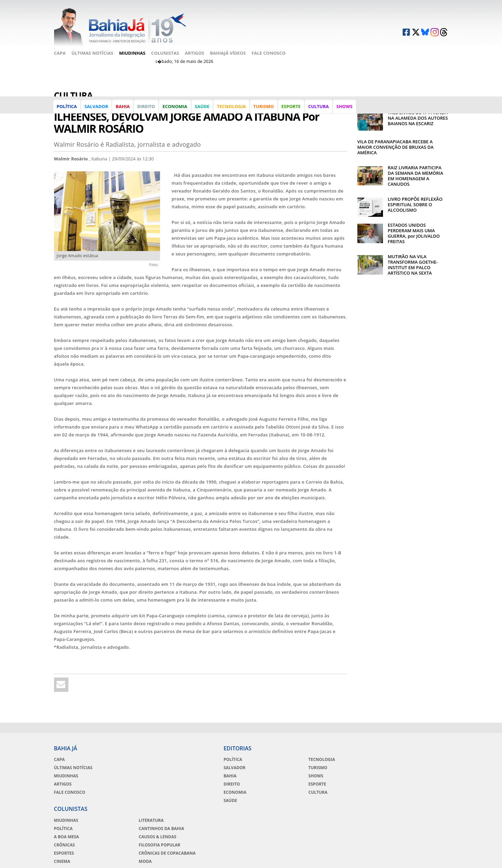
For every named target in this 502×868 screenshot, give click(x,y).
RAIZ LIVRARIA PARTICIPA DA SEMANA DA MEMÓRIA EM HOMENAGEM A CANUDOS (415, 168)
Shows (345, 111)
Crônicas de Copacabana (419, 785)
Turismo (264, 111)
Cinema (332, 793)
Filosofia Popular (412, 777)
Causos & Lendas (410, 768)
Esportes (334, 785)
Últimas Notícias (92, 50)
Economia (175, 111)
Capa (60, 50)
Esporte (292, 111)
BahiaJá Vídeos (228, 50)
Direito (147, 111)
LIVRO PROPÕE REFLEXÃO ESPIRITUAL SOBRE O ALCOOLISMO (415, 196)
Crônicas (334, 777)
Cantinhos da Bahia (414, 760)
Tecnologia (232, 111)
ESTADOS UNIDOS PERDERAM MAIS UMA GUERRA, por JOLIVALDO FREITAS (414, 225)
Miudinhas (132, 50)
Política (68, 111)
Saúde (203, 111)
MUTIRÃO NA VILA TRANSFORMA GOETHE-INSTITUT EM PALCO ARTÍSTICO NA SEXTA (413, 257)
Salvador (97, 111)
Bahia (123, 111)
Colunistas (165, 50)
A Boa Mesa (336, 768)
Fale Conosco (269, 50)
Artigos (195, 50)
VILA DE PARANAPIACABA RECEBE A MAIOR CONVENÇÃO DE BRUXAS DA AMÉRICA (395, 139)
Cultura (319, 111)
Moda (397, 793)
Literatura (403, 752)
